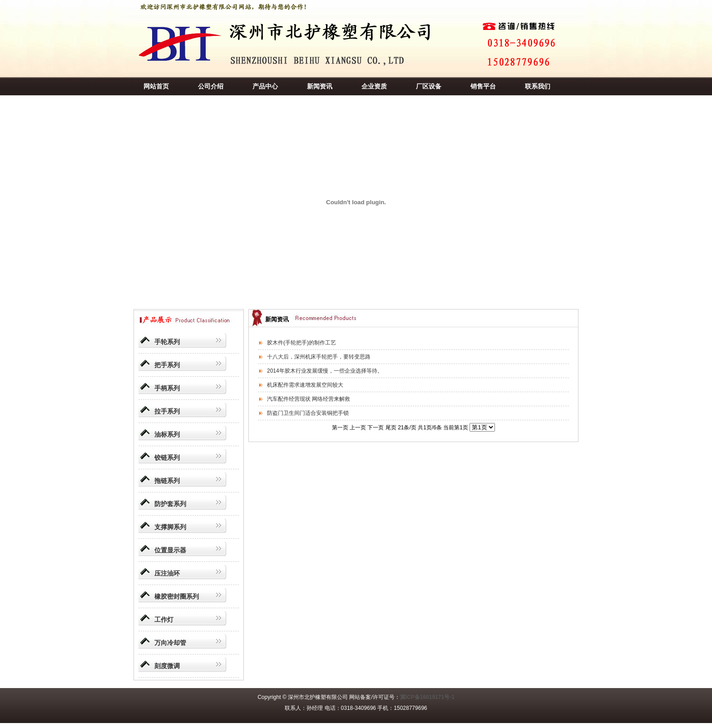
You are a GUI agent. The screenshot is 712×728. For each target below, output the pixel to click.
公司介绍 (211, 86)
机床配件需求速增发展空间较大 (305, 385)
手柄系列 (167, 388)
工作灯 (164, 620)
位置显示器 (170, 550)
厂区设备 (429, 86)
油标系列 (167, 434)
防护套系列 (170, 504)
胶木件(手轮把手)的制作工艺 (302, 343)
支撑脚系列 (170, 527)
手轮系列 (167, 342)
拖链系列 (167, 481)
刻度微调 (167, 666)
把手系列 (167, 365)
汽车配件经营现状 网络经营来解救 (309, 399)
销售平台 (483, 86)
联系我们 (538, 86)
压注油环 (167, 573)
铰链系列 (167, 457)
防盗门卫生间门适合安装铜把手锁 (308, 413)
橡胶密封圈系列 (177, 596)
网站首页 (156, 86)
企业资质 (374, 86)
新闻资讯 (320, 86)
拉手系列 (167, 411)
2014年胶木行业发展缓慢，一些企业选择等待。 (325, 371)
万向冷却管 (170, 643)
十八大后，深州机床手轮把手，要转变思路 (319, 357)
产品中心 (265, 86)
